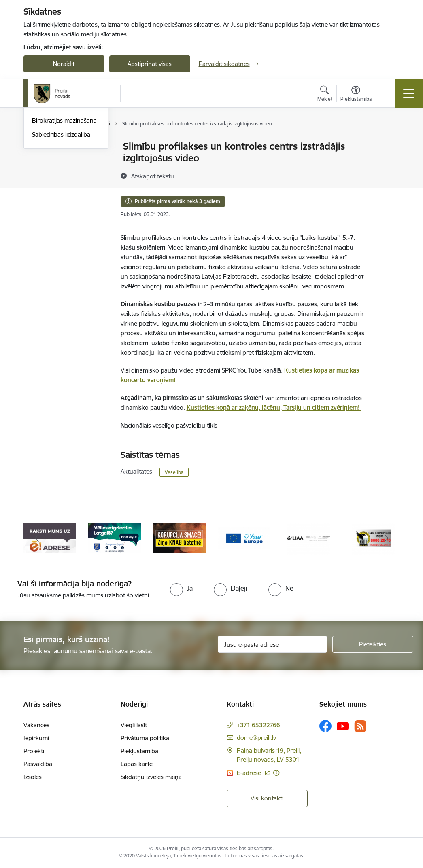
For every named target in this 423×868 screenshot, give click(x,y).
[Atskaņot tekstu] (153, 176)
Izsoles (33, 777)
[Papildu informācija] (276, 773)
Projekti (34, 751)
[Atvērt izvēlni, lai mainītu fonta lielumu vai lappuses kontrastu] (356, 95)
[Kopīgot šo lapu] (388, 163)
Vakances (36, 725)
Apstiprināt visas (150, 64)
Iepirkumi (36, 738)
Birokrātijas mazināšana (64, 217)
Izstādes (43, 161)
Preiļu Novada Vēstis (60, 189)
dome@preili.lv (256, 738)
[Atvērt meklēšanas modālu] (325, 95)
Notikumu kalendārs (60, 147)
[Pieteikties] (373, 644)
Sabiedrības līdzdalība (61, 231)
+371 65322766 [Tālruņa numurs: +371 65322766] (258, 725)
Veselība (174, 472)
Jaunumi (44, 175)
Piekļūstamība (139, 751)
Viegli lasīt (134, 725)
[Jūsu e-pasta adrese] (272, 644)
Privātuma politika (145, 738)
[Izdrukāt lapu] (388, 143)
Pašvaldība (38, 764)
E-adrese (250, 773)
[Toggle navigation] (409, 93)
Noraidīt (64, 64)
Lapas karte (137, 764)
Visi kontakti (267, 798)
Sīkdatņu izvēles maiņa (151, 777)
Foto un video (51, 203)
